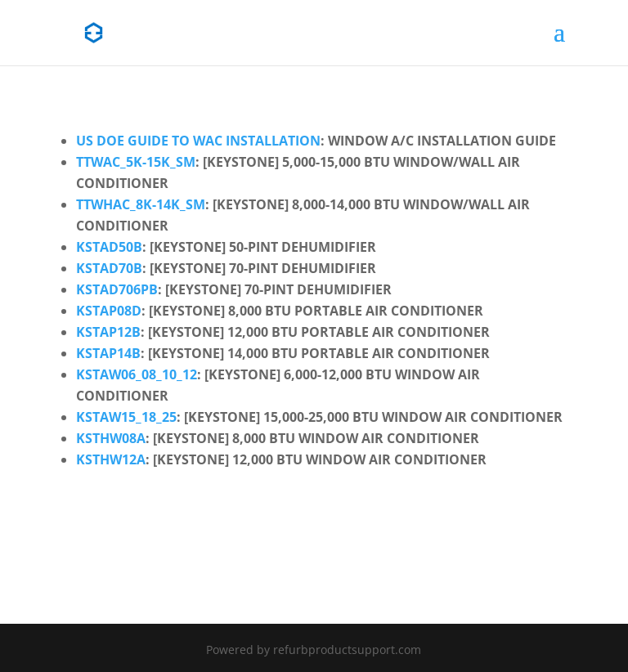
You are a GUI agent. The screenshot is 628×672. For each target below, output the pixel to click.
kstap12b (108, 332)
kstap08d (109, 311)
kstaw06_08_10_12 (137, 374)
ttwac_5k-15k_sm (136, 162)
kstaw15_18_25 (126, 417)
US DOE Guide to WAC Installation (198, 141)
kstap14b (108, 353)
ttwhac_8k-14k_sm (141, 204)
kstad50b (109, 247)
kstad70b (109, 268)
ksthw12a (111, 459)
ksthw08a (111, 438)
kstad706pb (117, 289)
